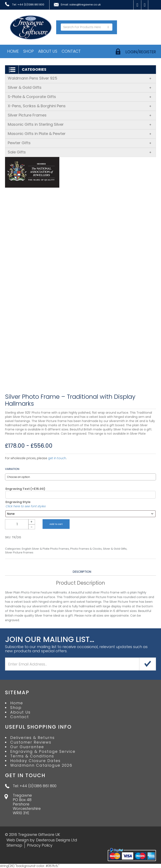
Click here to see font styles (25, 506)
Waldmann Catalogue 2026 (41, 765)
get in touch (57, 458)
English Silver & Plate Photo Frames (45, 549)
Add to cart (56, 524)
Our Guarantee (27, 747)
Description (82, 572)
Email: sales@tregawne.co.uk (81, 5)
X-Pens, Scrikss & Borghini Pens (80, 106)
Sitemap (14, 845)
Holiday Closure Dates (35, 761)
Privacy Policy (40, 845)
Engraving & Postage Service (43, 752)
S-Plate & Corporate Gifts (80, 97)
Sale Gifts (80, 152)
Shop (29, 51)
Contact (71, 51)
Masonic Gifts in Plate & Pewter (80, 134)
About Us (48, 51)
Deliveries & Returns (32, 738)
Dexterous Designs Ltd (57, 840)
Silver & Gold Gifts (80, 87)
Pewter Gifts (80, 143)
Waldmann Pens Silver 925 (80, 78)
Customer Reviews (31, 742)
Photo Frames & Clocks (86, 549)
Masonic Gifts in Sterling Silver (80, 124)
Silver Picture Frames (80, 115)
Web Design (18, 840)
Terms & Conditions (32, 756)
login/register (141, 52)
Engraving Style (18, 502)
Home (13, 51)
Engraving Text (25, 489)
